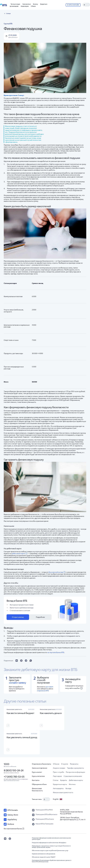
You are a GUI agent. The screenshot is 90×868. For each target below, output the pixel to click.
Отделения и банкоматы (41, 764)
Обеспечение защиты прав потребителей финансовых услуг (50, 851)
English (58, 799)
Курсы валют (37, 772)
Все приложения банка (14, 829)
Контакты (36, 780)
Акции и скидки (59, 768)
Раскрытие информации (75, 772)
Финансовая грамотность (63, 792)
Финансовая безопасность (37, 790)
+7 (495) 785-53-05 (14, 777)
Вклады (68, 788)
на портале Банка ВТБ (56, 652)
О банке (56, 764)
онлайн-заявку (17, 683)
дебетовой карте (20, 553)
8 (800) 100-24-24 (14, 770)
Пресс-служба (58, 772)
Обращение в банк (39, 784)
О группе (65, 764)
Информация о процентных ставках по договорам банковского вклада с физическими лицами (51, 847)
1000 (7, 764)
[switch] (86, 5)
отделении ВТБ (43, 691)
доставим (49, 687)
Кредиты (64, 780)
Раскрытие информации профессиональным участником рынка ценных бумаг (51, 839)
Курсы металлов (38, 776)
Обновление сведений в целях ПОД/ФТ (44, 857)
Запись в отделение (39, 768)
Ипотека (72, 784)
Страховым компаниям (73, 776)
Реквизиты (74, 764)
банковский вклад (57, 572)
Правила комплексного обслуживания (43, 854)
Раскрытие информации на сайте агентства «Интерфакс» (49, 843)
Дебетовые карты (76, 780)
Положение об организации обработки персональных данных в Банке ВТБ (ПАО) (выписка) (52, 861)
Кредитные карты (60, 784)
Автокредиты (58, 788)
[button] (35, 4)
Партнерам (57, 776)
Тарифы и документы (75, 768)
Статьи (56, 780)
